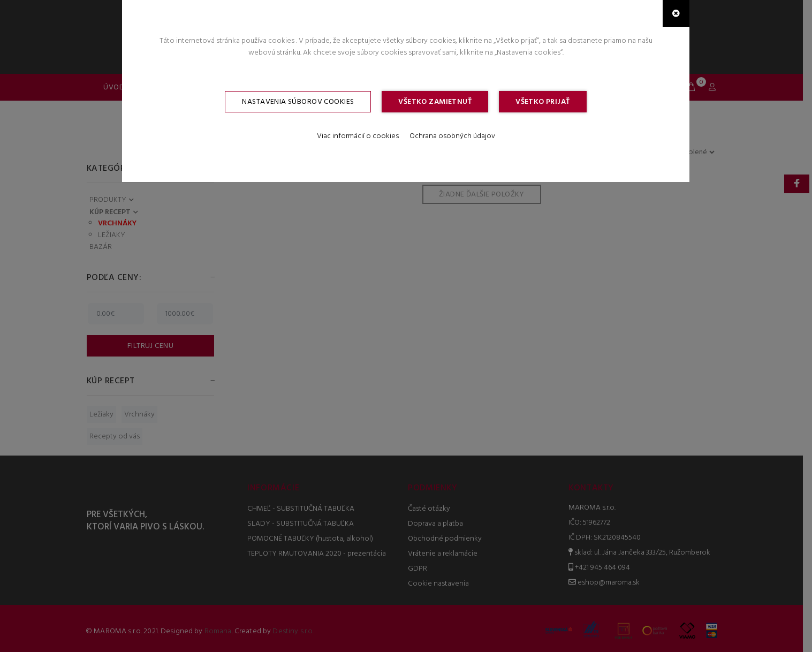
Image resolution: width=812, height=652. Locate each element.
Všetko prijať (542, 102)
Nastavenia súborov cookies (298, 102)
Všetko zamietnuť (435, 102)
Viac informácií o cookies (358, 136)
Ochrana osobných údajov (452, 136)
